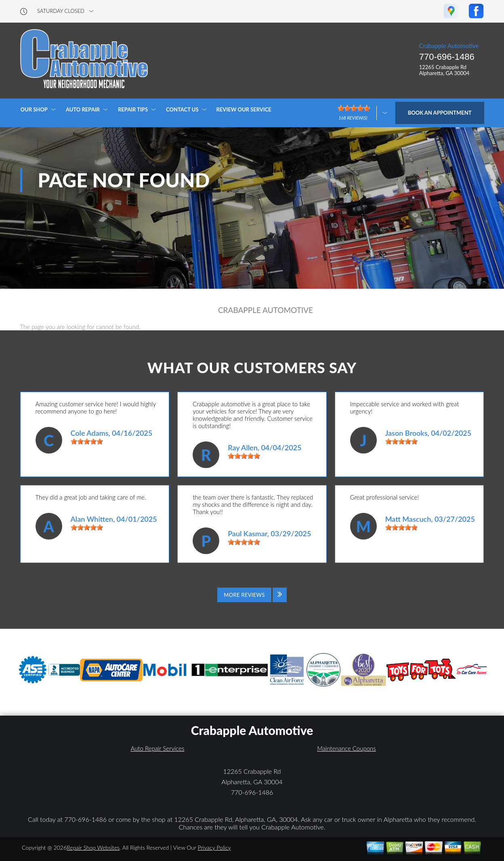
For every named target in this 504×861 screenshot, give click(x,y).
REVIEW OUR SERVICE (244, 109)
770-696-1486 (447, 57)
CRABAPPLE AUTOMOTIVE (266, 310)
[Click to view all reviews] (252, 595)
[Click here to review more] (362, 113)
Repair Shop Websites (93, 847)
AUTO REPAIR (83, 109)
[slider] (87, 441)
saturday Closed (61, 11)
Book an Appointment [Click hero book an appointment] (440, 113)
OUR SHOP (34, 109)
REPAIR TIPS (133, 109)
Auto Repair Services (158, 748)
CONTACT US (182, 109)
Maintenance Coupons (346, 748)
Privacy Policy (214, 847)
